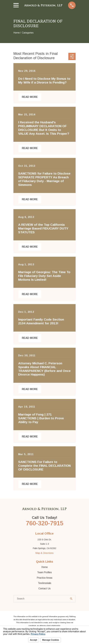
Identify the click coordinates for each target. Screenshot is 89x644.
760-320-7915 (45, 523)
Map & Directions (44, 553)
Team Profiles (44, 572)
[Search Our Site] (71, 599)
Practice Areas (45, 578)
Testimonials (45, 583)
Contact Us (44, 589)
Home (45, 567)
